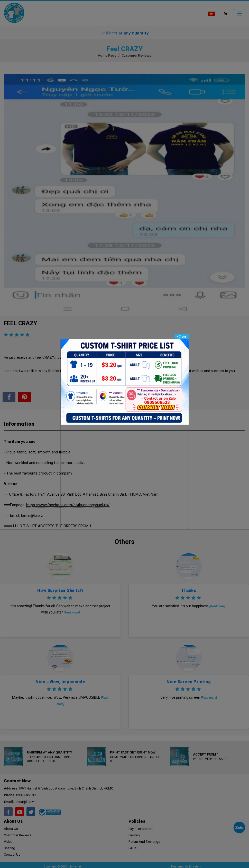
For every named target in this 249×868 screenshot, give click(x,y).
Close (182, 336)
